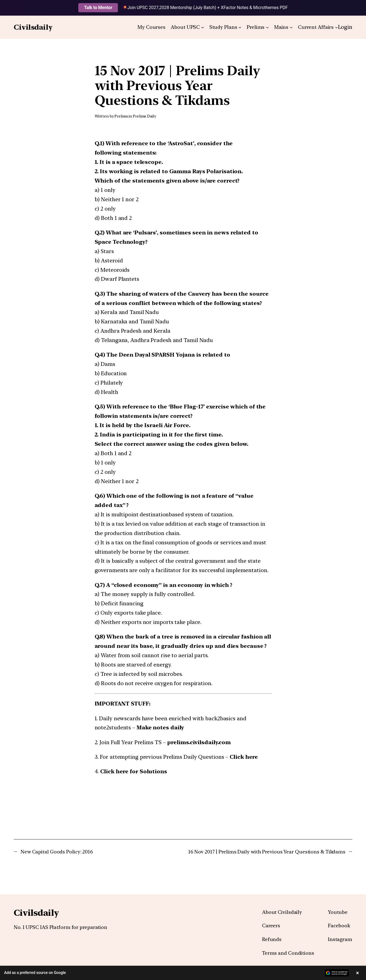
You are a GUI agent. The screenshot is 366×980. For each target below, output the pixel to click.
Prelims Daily (144, 116)
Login (345, 27)
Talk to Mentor (98, 8)
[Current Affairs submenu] (337, 27)
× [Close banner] (358, 973)
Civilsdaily (33, 27)
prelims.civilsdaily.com (199, 742)
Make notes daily (160, 727)
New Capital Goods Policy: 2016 (57, 852)
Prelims (121, 116)
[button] (183, 973)
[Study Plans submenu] (240, 27)
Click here (244, 757)
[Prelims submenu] (267, 27)
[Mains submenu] (291, 27)
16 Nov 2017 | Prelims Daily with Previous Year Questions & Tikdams (267, 852)
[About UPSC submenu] (203, 27)
